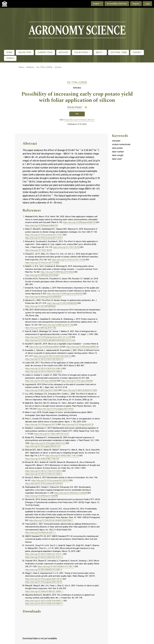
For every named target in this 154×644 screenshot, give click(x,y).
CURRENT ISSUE (45, 52)
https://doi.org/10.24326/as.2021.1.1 (40, 533)
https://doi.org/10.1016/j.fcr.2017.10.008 (69, 260)
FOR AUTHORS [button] (81, 52)
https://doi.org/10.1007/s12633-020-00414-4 (52, 356)
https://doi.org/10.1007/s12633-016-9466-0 (44, 369)
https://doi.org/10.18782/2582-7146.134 (62, 456)
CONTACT (137, 52)
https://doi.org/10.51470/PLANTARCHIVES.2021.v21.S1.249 (50, 340)
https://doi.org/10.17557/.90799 (66, 247)
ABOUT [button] (99, 52)
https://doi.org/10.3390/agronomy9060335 (65, 294)
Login (147, 4)
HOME (9, 52)
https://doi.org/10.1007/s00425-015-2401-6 (56, 567)
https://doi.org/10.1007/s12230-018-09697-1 (44, 601)
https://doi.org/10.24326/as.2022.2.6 (79, 120)
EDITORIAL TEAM (119, 52)
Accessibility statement (117, 4)
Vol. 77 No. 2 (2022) (44, 67)
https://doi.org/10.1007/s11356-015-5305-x (44, 471)
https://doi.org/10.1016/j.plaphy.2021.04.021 (56, 409)
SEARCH (10, 58)
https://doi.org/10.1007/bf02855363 (62, 303)
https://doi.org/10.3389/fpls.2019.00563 (57, 272)
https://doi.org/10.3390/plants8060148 (45, 347)
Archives (30, 67)
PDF (77, 114)
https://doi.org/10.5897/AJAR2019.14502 (80, 390)
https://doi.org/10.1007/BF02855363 (40, 306)
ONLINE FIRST (25, 52)
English (98, 3)
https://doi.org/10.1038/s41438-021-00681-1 (44, 591)
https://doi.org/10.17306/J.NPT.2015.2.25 (51, 434)
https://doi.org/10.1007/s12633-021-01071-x (44, 554)
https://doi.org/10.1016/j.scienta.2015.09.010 (50, 480)
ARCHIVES (63, 52)
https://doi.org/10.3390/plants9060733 (79, 222)
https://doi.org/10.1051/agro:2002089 (41, 381)
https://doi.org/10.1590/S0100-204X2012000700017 (51, 520)
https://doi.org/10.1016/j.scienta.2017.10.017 (44, 235)
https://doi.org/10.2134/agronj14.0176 (41, 424)
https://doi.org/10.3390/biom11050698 (71, 493)
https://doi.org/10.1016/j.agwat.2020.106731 (44, 579)
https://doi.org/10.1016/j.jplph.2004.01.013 (48, 443)
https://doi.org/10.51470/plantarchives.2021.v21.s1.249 (48, 337)
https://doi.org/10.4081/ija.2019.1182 (58, 325)
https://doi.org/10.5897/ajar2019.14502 (42, 390)
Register (136, 4)
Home (21, 67)
